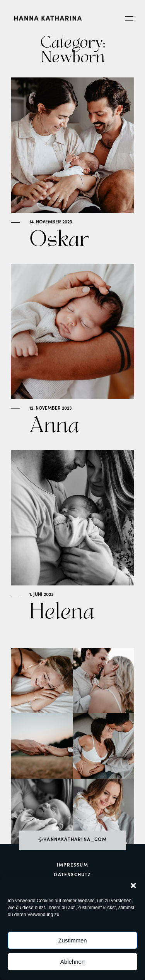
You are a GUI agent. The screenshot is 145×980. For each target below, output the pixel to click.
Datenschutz (72, 875)
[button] (133, 886)
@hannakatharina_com (72, 840)
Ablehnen (72, 962)
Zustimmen (72, 940)
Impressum (72, 865)
